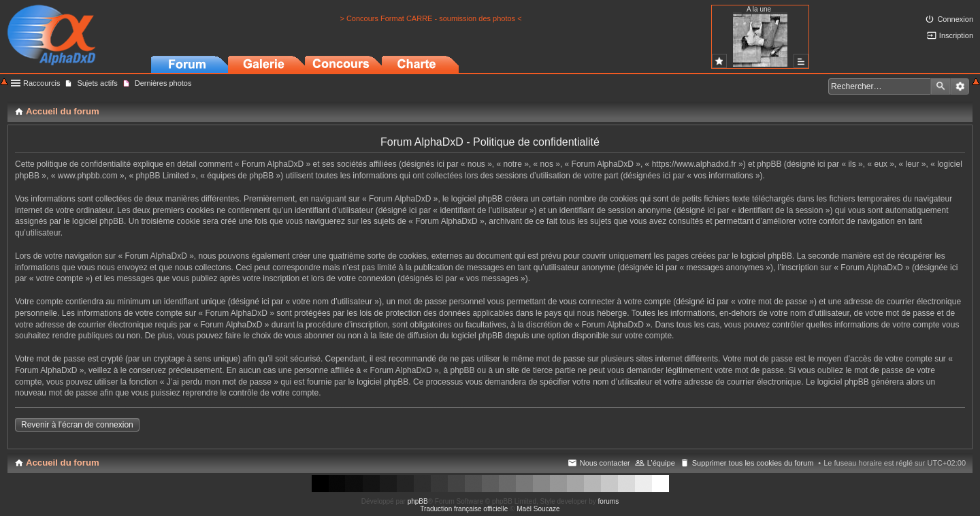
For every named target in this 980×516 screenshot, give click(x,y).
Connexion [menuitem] (955, 19)
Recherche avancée (960, 86)
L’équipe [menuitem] (661, 463)
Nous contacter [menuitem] (605, 463)
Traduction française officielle (464, 509)
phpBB (418, 501)
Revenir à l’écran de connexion (77, 425)
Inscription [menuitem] (956, 35)
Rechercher (941, 86)
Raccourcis (42, 83)
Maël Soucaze (538, 509)
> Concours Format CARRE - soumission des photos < (430, 18)
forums (609, 501)
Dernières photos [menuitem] (163, 83)
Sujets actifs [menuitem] (97, 83)
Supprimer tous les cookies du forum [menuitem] (753, 463)
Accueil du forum (63, 463)
